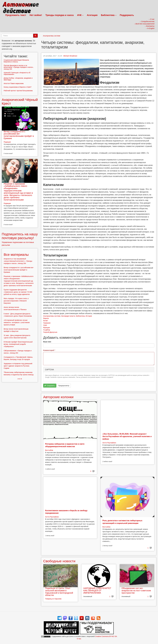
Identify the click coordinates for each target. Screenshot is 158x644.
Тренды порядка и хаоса (60, 15)
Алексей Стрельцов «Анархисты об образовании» (17, 73)
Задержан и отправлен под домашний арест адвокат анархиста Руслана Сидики (18, 366)
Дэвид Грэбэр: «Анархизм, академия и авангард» (18, 79)
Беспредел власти (68, 316)
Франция (46, 328)
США (45, 325)
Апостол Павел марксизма (14, 83)
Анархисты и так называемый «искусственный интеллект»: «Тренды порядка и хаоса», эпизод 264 (18, 261)
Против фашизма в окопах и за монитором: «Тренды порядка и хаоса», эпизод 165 (19, 67)
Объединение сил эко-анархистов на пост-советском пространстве (136, 591)
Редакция (7, 142)
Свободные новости (59, 561)
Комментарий (49, 350)
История (89, 316)
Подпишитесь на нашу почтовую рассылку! (20, 236)
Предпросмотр (64, 386)
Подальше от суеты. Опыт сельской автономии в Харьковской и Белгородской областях (59, 592)
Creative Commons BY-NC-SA (106, 636)
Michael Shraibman (70, 56)
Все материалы (16, 255)
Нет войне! (36, 15)
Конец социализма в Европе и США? (18, 87)
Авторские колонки (58, 397)
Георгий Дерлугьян (50, 332)
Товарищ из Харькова (53, 599)
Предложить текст (16, 15)
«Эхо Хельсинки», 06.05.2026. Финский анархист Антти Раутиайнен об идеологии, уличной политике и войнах (127, 436)
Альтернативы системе (52, 36)
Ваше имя (47, 342)
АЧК (80, 15)
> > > (20, 379)
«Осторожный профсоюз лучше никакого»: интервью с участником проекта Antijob (17, 322)
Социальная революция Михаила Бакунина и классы (16, 61)
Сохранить (50, 386)
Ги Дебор (47, 330)
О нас (79, 639)
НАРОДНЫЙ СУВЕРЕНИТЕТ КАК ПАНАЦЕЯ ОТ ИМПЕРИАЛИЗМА (97, 591)
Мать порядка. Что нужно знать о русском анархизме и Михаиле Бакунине (16, 301)
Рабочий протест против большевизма (18, 91)
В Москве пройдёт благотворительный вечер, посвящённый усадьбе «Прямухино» (18, 344)
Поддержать (127, 15)
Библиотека (109, 15)
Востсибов (49, 450)
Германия (47, 323)
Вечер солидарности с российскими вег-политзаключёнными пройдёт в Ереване (19, 135)
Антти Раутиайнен (109, 443)
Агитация (92, 15)
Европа (46, 318)
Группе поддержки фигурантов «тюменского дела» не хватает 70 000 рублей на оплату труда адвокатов (18, 292)
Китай (45, 321)
